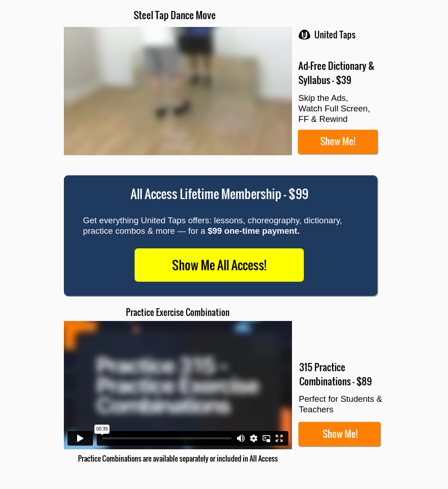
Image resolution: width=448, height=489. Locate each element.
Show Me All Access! (219, 265)
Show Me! (338, 141)
